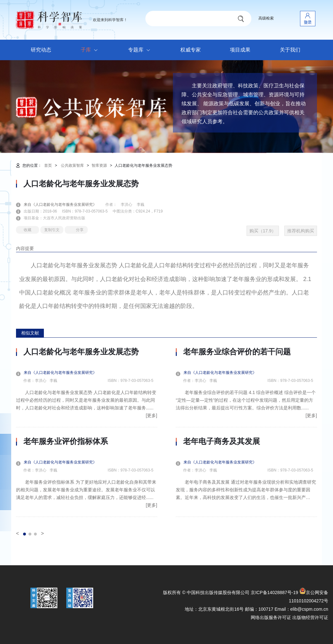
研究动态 (41, 50)
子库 (91, 50)
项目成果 (240, 50)
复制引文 (52, 230)
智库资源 (99, 165)
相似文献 (30, 333)
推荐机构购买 (301, 231)
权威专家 (191, 50)
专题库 (141, 50)
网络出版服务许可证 (271, 617)
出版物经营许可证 (310, 617)
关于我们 (290, 50)
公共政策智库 (72, 165)
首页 (48, 165)
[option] (87, 432)
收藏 (28, 230)
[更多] (151, 415)
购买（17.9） (263, 231)
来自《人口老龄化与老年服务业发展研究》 (64, 205)
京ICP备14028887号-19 (274, 592)
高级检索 (266, 18)
